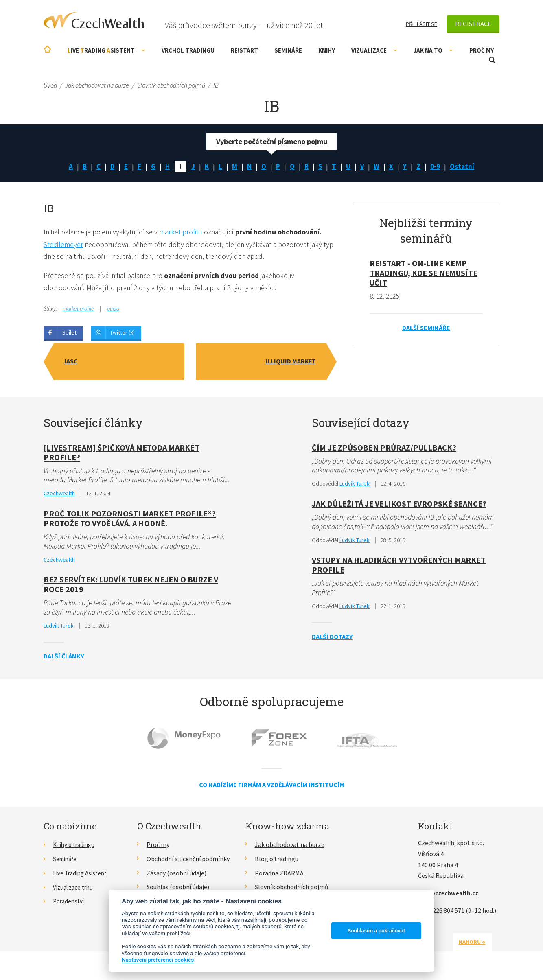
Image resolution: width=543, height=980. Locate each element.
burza (113, 310)
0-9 (438, 167)
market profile (78, 310)
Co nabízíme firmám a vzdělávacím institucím (272, 787)
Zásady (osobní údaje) (176, 875)
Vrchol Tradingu (188, 50)
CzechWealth (94, 20)
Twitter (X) (122, 334)
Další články (64, 658)
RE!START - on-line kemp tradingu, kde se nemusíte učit (424, 274)
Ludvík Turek (59, 628)
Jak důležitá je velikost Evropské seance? (399, 505)
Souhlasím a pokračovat (376, 931)
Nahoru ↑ (480, 944)
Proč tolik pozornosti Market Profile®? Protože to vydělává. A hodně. (130, 520)
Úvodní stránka (47, 49)
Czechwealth (59, 495)
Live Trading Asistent (82, 875)
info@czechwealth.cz (450, 895)
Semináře (288, 50)
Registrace (473, 24)
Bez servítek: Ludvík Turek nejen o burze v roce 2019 (131, 586)
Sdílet (69, 334)
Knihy (327, 50)
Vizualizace (374, 50)
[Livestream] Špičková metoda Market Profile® (122, 453)
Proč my (482, 50)
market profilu (183, 233)
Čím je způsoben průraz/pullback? (384, 448)
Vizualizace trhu (75, 889)
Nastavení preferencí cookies (158, 960)
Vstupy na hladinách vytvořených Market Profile (399, 567)
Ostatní (465, 167)
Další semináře (426, 328)
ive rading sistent (106, 50)
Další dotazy (332, 639)
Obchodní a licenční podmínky (188, 861)
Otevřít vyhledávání (492, 60)
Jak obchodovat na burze (290, 847)
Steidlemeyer (63, 245)
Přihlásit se (421, 24)
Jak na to (433, 50)
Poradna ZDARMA (279, 875)
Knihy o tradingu (76, 847)
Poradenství (70, 903)
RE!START (244, 50)
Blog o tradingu (277, 861)
